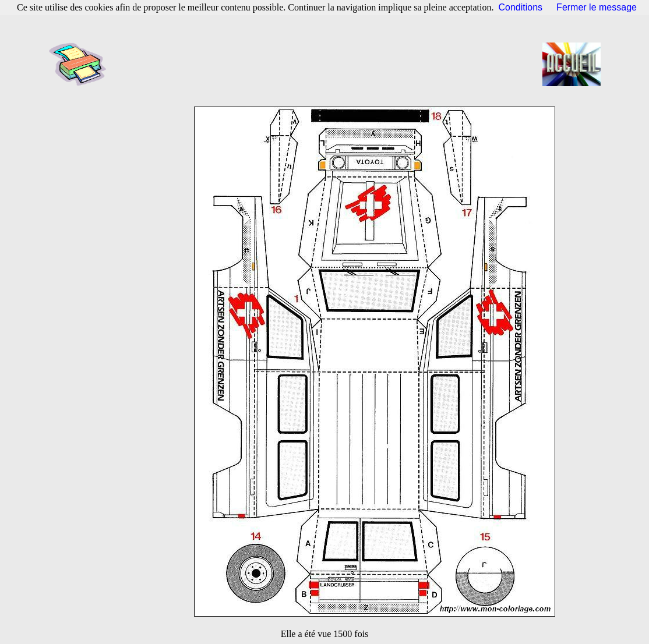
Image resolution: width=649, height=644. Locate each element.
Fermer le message (597, 7)
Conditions (521, 7)
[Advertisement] (328, 64)
